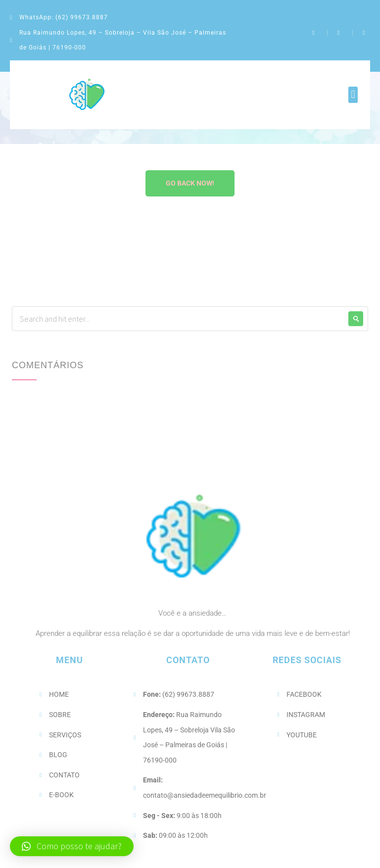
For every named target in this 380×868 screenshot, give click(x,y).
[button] (353, 95)
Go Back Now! (190, 183)
